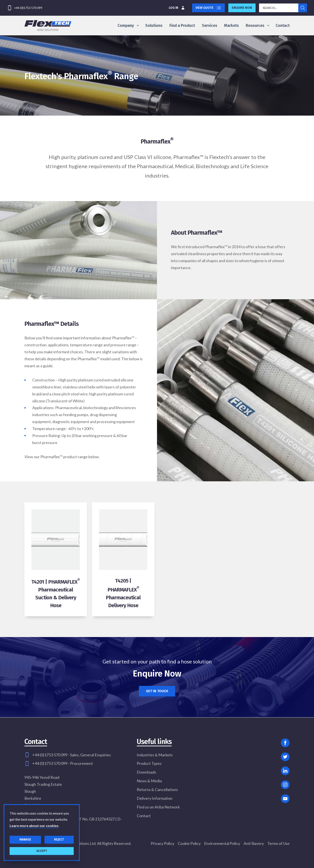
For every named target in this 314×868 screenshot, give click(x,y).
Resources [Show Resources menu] (257, 26)
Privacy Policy (162, 843)
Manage (25, 840)
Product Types (149, 763)
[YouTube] (285, 799)
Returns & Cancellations (157, 789)
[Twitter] (285, 757)
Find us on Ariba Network (158, 807)
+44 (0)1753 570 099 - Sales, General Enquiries (72, 755)
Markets (231, 26)
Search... (270, 8)
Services (210, 26)
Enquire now (242, 8)
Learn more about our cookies (34, 826)
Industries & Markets (155, 755)
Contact (283, 26)
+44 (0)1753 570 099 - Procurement (63, 763)
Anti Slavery (254, 843)
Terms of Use (278, 843)
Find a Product (182, 26)
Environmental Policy (222, 843)
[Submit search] (303, 8)
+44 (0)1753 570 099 (28, 8)
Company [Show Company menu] (128, 26)
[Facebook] (285, 743)
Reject (59, 840)
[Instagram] (285, 785)
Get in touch (157, 691)
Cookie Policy (189, 843)
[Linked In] (285, 771)
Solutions (154, 26)
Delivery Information (155, 798)
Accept (42, 851)
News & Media (149, 781)
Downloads (146, 772)
